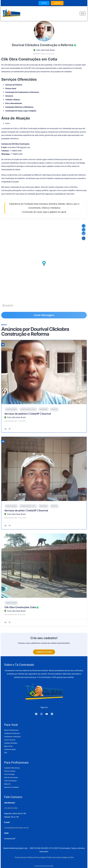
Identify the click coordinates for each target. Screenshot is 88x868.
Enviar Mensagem (44, 315)
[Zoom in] (84, 226)
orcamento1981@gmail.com (19, 147)
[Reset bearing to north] (84, 233)
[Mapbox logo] (8, 306)
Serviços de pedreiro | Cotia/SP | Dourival (28, 414)
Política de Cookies (54, 857)
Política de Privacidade (37, 857)
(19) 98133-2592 (11, 808)
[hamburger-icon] (83, 14)
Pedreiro (44, 409)
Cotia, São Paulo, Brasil (45, 50)
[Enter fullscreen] (84, 238)
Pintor (54, 409)
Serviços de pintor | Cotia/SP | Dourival (26, 510)
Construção (11, 409)
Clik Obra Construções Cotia (20, 607)
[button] (44, 264)
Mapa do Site (68, 857)
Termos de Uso (20, 857)
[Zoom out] (84, 230)
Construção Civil (28, 409)
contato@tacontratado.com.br (17, 828)
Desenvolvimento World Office (44, 866)
